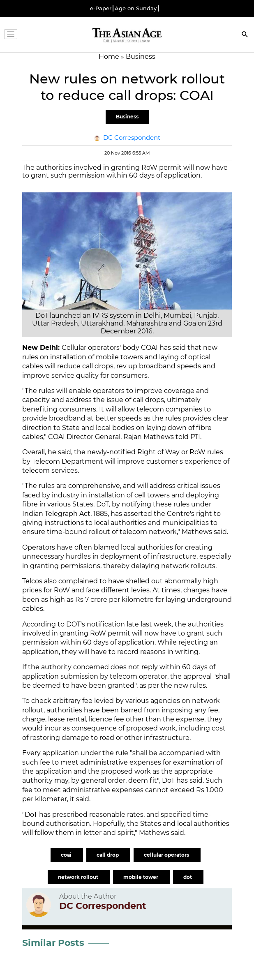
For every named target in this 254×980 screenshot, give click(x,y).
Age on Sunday (136, 8)
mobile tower (141, 877)
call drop (108, 855)
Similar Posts (53, 943)
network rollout (79, 877)
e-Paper (101, 8)
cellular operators (167, 855)
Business (127, 117)
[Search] (245, 35)
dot (188, 877)
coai (67, 855)
